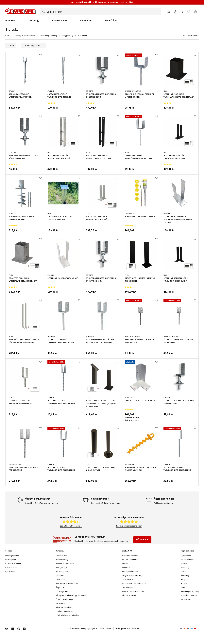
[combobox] (101, 12)
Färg (183, 579)
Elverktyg (185, 575)
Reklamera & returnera (164, 503)
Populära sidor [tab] (187, 551)
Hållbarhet (126, 568)
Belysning (185, 568)
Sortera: (34, 46)
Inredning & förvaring (190, 591)
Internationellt (128, 587)
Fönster (184, 583)
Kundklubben (59, 21)
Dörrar (184, 571)
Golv (183, 587)
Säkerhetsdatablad (64, 607)
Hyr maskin (10, 571)
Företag (34, 21)
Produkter (11, 21)
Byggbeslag (68, 36)
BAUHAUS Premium (13, 564)
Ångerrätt (60, 587)
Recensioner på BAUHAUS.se (134, 583)
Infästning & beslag (49, 36)
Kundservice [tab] (61, 551)
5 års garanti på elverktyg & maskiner (71, 595)
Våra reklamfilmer (129, 595)
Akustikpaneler (187, 560)
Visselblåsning (62, 560)
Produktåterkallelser (64, 611)
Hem (7, 36)
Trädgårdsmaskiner (189, 595)
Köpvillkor (60, 575)
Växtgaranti (60, 603)
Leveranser (60, 579)
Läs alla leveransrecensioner (129, 526)
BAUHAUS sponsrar (130, 560)
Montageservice (12, 556)
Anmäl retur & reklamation (67, 583)
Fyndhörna (86, 21)
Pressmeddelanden (130, 556)
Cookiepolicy (127, 579)
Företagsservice (12, 560)
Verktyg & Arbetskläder (25, 36)
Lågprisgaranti (62, 591)
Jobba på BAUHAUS (130, 571)
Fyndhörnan (186, 556)
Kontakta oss (61, 556)
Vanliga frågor (62, 568)
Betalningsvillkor (63, 571)
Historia (125, 564)
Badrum (184, 564)
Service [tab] (9, 551)
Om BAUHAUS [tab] (128, 551)
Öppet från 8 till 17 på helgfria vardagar (42, 503)
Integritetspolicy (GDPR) (132, 575)
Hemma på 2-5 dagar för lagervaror (106, 503)
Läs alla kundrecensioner (71, 526)
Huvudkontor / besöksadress (134, 591)
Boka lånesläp (11, 568)
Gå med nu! (142, 540)
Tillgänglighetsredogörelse (67, 615)
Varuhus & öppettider (65, 564)
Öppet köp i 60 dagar (65, 599)
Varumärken (111, 20)
